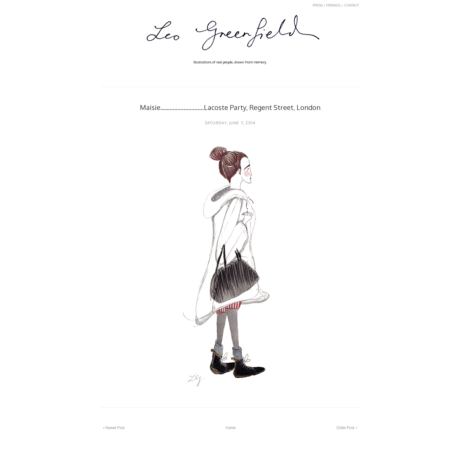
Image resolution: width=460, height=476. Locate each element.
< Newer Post (114, 428)
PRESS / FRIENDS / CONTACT (336, 5)
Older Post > (347, 428)
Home (231, 428)
